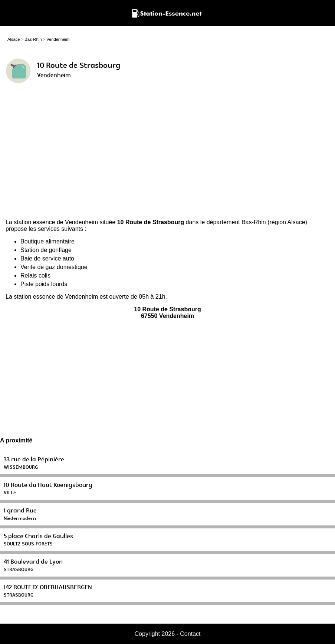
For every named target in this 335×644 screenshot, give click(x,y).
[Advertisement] (167, 154)
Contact (190, 634)
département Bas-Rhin (236, 222)
